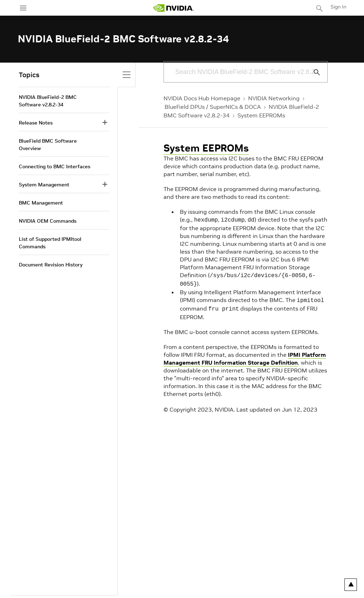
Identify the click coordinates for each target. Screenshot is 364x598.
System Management (44, 185)
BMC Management (41, 203)
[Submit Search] (313, 72)
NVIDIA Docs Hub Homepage (202, 98)
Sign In (338, 7)
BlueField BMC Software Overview (48, 145)
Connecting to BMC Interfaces (55, 166)
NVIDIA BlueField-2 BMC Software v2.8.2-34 (48, 101)
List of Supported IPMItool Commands (50, 243)
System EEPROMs (261, 115)
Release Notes (36, 123)
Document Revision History (51, 265)
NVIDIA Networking (274, 98)
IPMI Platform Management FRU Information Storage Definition (245, 355)
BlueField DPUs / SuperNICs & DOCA (213, 107)
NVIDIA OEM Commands (48, 221)
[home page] (173, 8)
